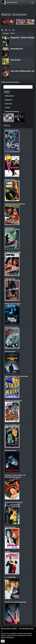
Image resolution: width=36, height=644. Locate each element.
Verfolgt (7, 155)
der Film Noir (12, 3)
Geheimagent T (10, 228)
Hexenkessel (17, 49)
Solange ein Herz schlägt (13, 252)
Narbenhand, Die (10, 527)
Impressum (8, 104)
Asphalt (7, 552)
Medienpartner (9, 96)
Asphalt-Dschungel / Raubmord (15, 204)
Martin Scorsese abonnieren (10, 82)
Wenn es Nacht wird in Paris (14, 502)
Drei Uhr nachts (10, 180)
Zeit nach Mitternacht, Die (23, 71)
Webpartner (9, 100)
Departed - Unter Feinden (23, 38)
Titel (13, 33)
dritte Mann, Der (10, 279)
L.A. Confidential (10, 577)
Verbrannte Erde (10, 352)
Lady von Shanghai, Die (12, 425)
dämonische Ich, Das (12, 130)
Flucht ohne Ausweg (11, 327)
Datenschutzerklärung (12, 111)
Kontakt (7, 108)
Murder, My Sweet (11, 450)
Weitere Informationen (7, 638)
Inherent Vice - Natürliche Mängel (16, 602)
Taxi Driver (16, 60)
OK (3, 642)
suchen (7, 92)
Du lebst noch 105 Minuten (13, 401)
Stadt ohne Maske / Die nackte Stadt (16, 376)
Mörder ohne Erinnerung (13, 304)
